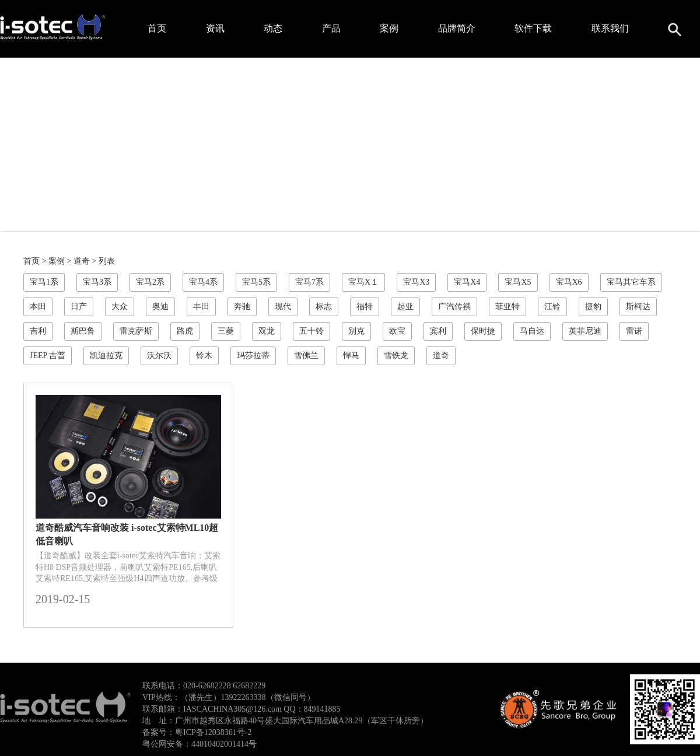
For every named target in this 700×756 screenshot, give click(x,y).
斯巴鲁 (83, 331)
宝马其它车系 (631, 282)
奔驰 (242, 307)
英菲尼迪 (585, 331)
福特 (365, 307)
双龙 (267, 331)
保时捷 (483, 331)
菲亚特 (508, 307)
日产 (79, 307)
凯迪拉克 (106, 356)
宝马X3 (416, 282)
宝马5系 (256, 282)
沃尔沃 (159, 356)
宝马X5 (518, 282)
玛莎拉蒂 (253, 356)
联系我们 (610, 28)
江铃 (552, 307)
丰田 (201, 307)
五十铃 (311, 331)
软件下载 (533, 28)
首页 (157, 28)
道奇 (82, 261)
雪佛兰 (306, 356)
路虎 (185, 331)
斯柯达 (638, 307)
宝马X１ (363, 282)
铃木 (204, 356)
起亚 (405, 307)
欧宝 (397, 331)
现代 (283, 307)
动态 (273, 28)
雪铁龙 (396, 356)
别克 (356, 331)
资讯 (215, 28)
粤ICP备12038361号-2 (213, 732)
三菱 (226, 331)
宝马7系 (309, 282)
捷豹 (593, 307)
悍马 (351, 356)
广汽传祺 (454, 307)
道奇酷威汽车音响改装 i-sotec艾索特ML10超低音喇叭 (127, 534)
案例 (389, 28)
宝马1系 (44, 282)
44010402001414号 (224, 744)
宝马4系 (203, 282)
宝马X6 (569, 282)
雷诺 (634, 331)
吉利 (38, 331)
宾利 (438, 331)
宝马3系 (97, 282)
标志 (324, 307)
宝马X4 (467, 282)
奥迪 (160, 307)
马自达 (532, 331)
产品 (331, 28)
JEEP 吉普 (48, 356)
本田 (38, 307)
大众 (120, 307)
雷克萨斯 (136, 331)
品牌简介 (457, 28)
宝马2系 (150, 282)
